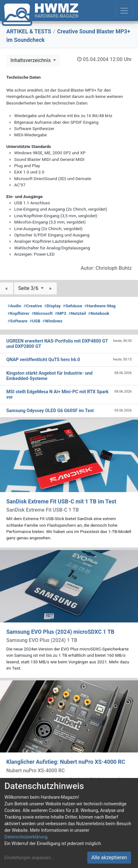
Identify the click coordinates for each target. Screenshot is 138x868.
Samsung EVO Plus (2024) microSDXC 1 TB (60, 632)
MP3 (61, 313)
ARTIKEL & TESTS (29, 31)
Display (52, 306)
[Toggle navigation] (124, 11)
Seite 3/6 (29, 288)
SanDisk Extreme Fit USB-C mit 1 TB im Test (61, 502)
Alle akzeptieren (109, 857)
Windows (52, 321)
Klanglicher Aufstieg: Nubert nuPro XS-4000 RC (66, 762)
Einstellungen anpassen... (29, 858)
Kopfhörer (18, 313)
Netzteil (77, 313)
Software (17, 321)
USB (35, 321)
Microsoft (42, 313)
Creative (33, 306)
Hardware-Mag (100, 306)
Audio (14, 306)
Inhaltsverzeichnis (31, 60)
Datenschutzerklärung (26, 837)
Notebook (99, 313)
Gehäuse (72, 306)
